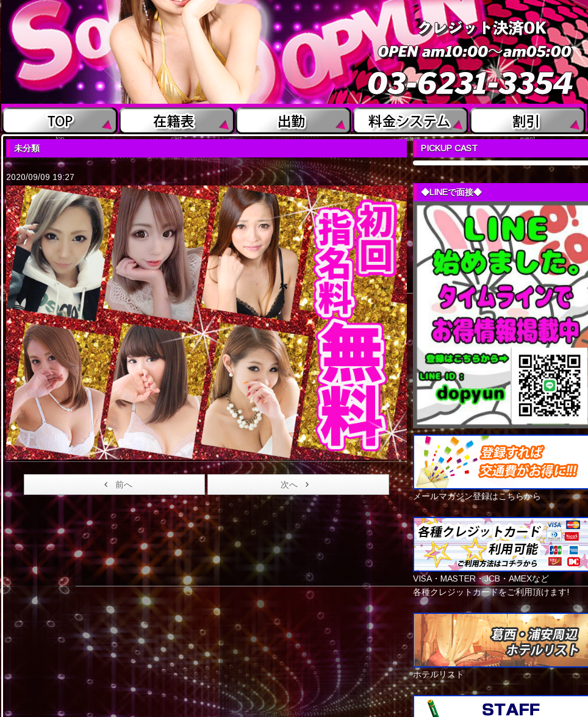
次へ (297, 485)
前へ (116, 485)
